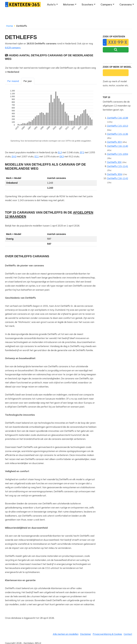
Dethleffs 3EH (115, 142)
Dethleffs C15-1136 (118, 134)
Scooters (87, 4)
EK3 (62, 156)
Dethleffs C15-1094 (118, 154)
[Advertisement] (69, 17)
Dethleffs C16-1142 (118, 178)
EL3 (60, 152)
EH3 (14, 156)
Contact (128, 634)
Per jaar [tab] (28, 81)
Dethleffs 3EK (114, 162)
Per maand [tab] (13, 81)
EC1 (37, 156)
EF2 (82, 152)
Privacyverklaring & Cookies (107, 634)
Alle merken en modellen (66, 634)
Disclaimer (86, 634)
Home (10, 26)
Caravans (126, 4)
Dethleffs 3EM (115, 174)
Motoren (69, 4)
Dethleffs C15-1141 (118, 166)
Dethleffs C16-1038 (118, 118)
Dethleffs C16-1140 (118, 146)
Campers (106, 4)
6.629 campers (13, 48)
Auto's (51, 4)
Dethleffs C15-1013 (118, 126)
